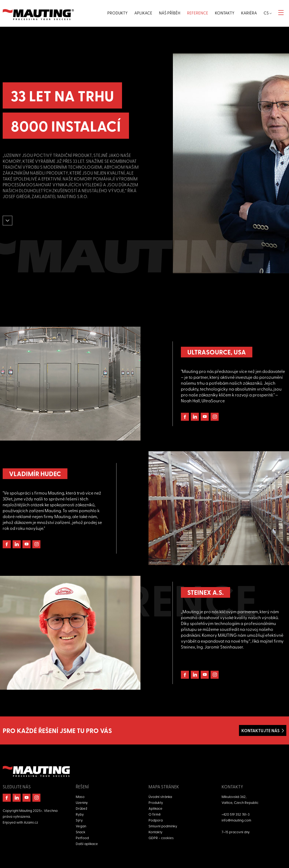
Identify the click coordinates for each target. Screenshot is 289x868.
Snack (81, 832)
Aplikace (155, 808)
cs (268, 13)
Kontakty (155, 832)
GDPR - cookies (161, 838)
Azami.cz (31, 822)
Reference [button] (198, 13)
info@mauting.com (236, 820)
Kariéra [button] (249, 13)
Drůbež (81, 808)
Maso (80, 796)
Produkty (156, 802)
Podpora (156, 820)
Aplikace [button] (143, 13)
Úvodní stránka (160, 796)
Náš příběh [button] (170, 13)
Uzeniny (82, 802)
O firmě (155, 814)
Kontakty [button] (225, 13)
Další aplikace (87, 844)
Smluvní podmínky (163, 826)
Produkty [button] (117, 13)
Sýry (79, 820)
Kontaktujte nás (261, 730)
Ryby (80, 814)
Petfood (82, 838)
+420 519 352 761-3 (236, 814)
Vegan (81, 826)
